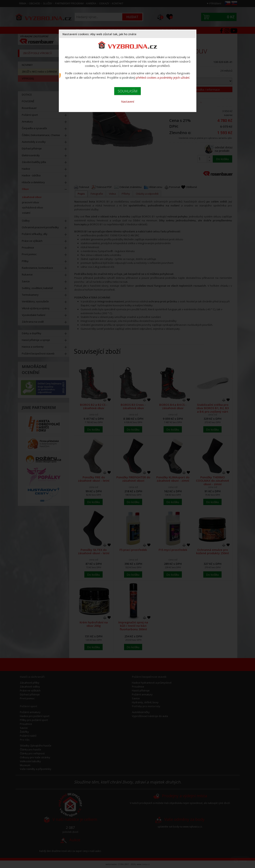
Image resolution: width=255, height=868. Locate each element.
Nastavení (128, 101)
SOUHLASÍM (128, 91)
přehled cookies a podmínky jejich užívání (163, 77)
